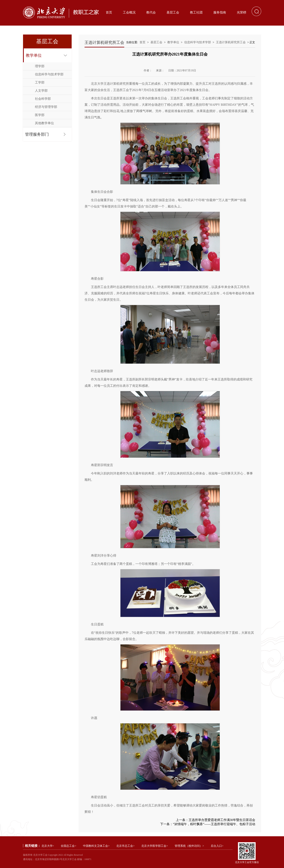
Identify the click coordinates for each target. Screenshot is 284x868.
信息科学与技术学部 (49, 74)
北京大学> (48, 846)
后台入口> (217, 846)
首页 (109, 12)
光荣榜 (242, 12)
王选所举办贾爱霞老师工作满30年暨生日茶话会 (222, 820)
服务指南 (220, 12)
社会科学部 (43, 99)
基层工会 (173, 12)
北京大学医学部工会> (155, 846)
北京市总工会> (125, 846)
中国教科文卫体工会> (96, 846)
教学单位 (34, 55)
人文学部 (41, 91)
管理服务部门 (37, 134)
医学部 (40, 115)
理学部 (40, 66)
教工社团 (196, 12)
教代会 (151, 12)
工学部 (40, 82)
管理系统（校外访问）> (189, 846)
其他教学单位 (44, 123)
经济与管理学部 (46, 107)
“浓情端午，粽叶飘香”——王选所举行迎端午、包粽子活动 (214, 824)
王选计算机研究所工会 (231, 42)
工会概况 (129, 12)
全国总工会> (68, 846)
